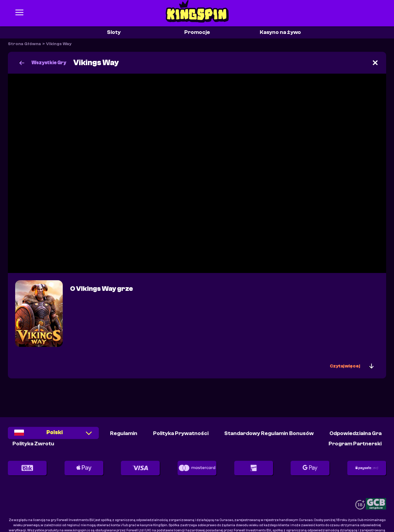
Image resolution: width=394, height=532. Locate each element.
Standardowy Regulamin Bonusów (269, 433)
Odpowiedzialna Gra (356, 433)
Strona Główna (24, 44)
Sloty (114, 32)
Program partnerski (355, 444)
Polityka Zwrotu (33, 444)
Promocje (197, 32)
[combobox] (53, 435)
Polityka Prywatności (181, 433)
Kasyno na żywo (280, 32)
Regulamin (124, 433)
